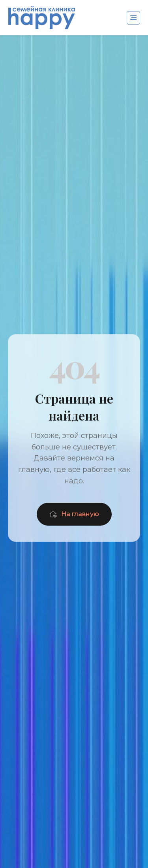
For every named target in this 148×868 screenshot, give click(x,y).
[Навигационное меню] (133, 18)
